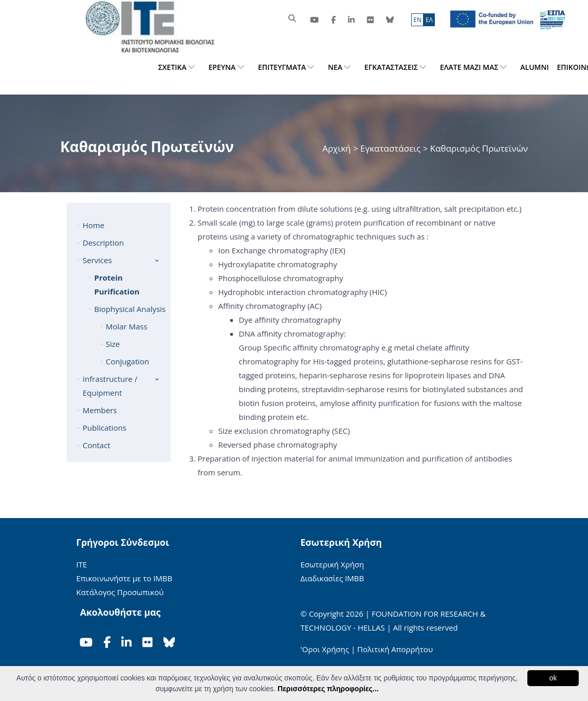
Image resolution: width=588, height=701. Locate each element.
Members (100, 410)
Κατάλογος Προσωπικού (120, 592)
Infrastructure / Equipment (110, 386)
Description (103, 243)
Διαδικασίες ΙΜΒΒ (333, 578)
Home (94, 225)
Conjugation (128, 361)
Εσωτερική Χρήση (333, 564)
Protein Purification (117, 284)
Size (113, 344)
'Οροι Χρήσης (325, 649)
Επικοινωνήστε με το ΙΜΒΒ (124, 578)
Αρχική (338, 148)
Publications (105, 428)
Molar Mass (127, 326)
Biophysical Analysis (130, 309)
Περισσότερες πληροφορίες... (328, 689)
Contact (97, 445)
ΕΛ (429, 20)
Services (97, 260)
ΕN (417, 20)
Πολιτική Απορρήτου (395, 649)
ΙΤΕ (81, 564)
